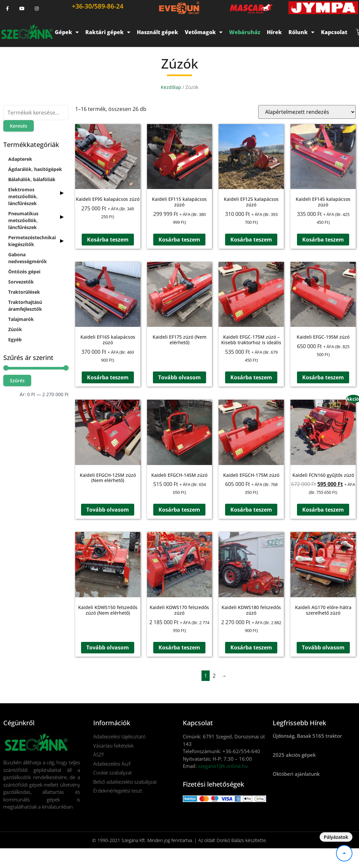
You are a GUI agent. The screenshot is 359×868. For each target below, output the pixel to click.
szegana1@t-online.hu (223, 766)
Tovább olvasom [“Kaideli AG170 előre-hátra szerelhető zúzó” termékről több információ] (323, 648)
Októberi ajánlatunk (296, 774)
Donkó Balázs (230, 840)
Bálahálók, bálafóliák (32, 179)
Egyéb (15, 339)
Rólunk (301, 32)
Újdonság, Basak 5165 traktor (307, 736)
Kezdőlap (171, 87)
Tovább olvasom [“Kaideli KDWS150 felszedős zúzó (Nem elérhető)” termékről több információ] (108, 648)
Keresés (19, 126)
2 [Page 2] (214, 676)
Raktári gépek (108, 32)
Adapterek (20, 159)
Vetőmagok (204, 32)
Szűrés (17, 381)
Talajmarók (21, 319)
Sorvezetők (21, 282)
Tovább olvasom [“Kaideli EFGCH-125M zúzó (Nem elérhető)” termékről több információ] (108, 510)
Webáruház (245, 32)
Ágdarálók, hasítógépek (35, 169)
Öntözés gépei (24, 272)
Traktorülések (24, 292)
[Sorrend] (307, 112)
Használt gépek (158, 32)
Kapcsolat (334, 32)
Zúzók (15, 329)
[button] (292, 8)
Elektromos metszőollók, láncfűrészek (23, 196)
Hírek (274, 32)
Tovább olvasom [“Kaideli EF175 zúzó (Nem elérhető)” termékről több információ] (179, 377)
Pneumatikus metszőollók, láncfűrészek (23, 220)
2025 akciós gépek (294, 755)
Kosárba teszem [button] (108, 240)
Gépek (67, 32)
